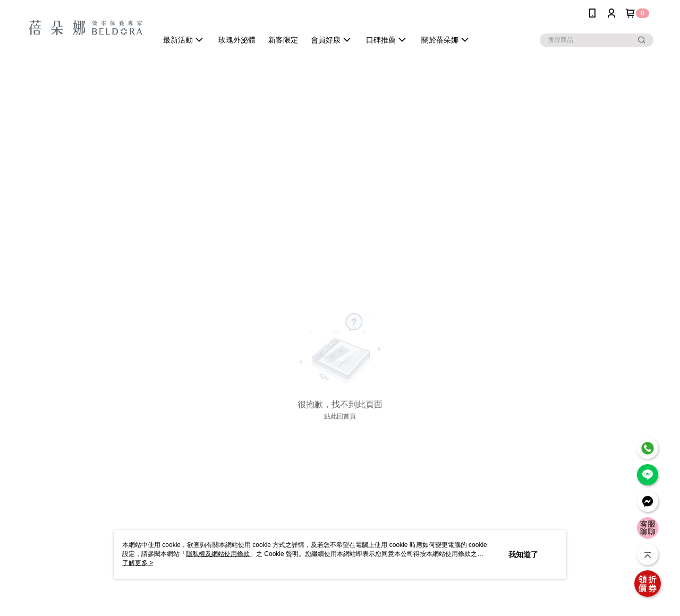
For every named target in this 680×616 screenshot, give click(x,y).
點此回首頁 (340, 416)
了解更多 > (138, 563)
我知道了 (523, 554)
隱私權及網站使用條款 (218, 554)
